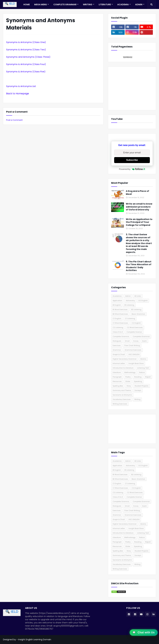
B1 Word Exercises (120, 309)
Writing (137, 399)
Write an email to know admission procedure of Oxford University (139, 207)
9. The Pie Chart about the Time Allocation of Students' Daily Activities (139, 266)
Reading (138, 377)
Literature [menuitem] (105, 4)
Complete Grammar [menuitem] (65, 4)
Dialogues (117, 341)
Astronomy (130, 301)
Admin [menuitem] (139, 4)
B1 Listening (129, 305)
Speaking (138, 381)
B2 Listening (136, 309)
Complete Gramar (134, 332)
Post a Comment (14, 120)
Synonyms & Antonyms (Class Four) (26, 64)
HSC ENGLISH (134, 354)
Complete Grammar (141, 336)
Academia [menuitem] (123, 4)
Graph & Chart (119, 354)
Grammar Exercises (133, 350)
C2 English (136, 323)
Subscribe (132, 160)
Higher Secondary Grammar (125, 359)
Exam (144, 341)
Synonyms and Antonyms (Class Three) (28, 57)
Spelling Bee (118, 386)
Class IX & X (118, 332)
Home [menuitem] (27, 4)
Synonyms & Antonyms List (21, 86)
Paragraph (117, 377)
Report (148, 377)
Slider (128, 381)
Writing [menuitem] (88, 4)
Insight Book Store (136, 363)
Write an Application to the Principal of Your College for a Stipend (139, 222)
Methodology (130, 372)
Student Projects (141, 386)
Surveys (138, 390)
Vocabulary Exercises (122, 399)
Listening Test (143, 368)
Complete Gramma (121, 336)
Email (127, 341)
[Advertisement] (132, 88)
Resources (117, 381)
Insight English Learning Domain (35, 640)
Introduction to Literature (123, 368)
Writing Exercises (120, 404)
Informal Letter (119, 363)
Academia (117, 296)
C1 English (117, 318)
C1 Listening (130, 318)
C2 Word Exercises (135, 327)
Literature (117, 372)
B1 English (117, 305)
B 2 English (143, 301)
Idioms (143, 359)
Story (129, 386)
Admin (128, 296)
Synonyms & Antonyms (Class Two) (26, 49)
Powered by (132, 169)
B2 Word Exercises (120, 314)
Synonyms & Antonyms (122, 395)
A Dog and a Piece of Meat (137, 193)
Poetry (128, 377)
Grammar (117, 350)
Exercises (117, 345)
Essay (136, 341)
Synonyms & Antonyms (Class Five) (26, 71)
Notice (142, 372)
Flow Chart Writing (132, 345)
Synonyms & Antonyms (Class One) (26, 42)
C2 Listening (118, 327)
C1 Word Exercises (120, 323)
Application (117, 301)
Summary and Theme (122, 390)
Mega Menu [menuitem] (41, 4)
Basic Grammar (138, 314)
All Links (138, 296)
